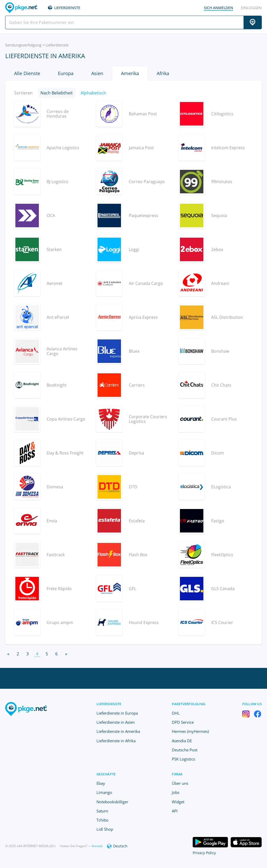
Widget (178, 802)
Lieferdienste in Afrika (116, 741)
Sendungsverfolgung (23, 45)
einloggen (251, 8)
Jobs (176, 792)
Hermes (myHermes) (190, 731)
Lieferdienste (67, 8)
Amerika (130, 73)
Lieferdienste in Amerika (118, 731)
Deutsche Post (185, 750)
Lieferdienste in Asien (116, 722)
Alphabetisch (93, 93)
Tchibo (102, 820)
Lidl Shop (105, 829)
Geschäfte (106, 774)
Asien (97, 73)
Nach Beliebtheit (57, 93)
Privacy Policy (204, 853)
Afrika (163, 73)
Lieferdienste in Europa (117, 713)
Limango (104, 792)
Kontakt (97, 846)
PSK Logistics (183, 759)
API (175, 811)
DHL (176, 713)
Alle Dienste (27, 73)
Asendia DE (182, 741)
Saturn (102, 811)
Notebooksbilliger (112, 802)
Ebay (101, 783)
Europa (66, 73)
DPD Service (183, 722)
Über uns (180, 783)
